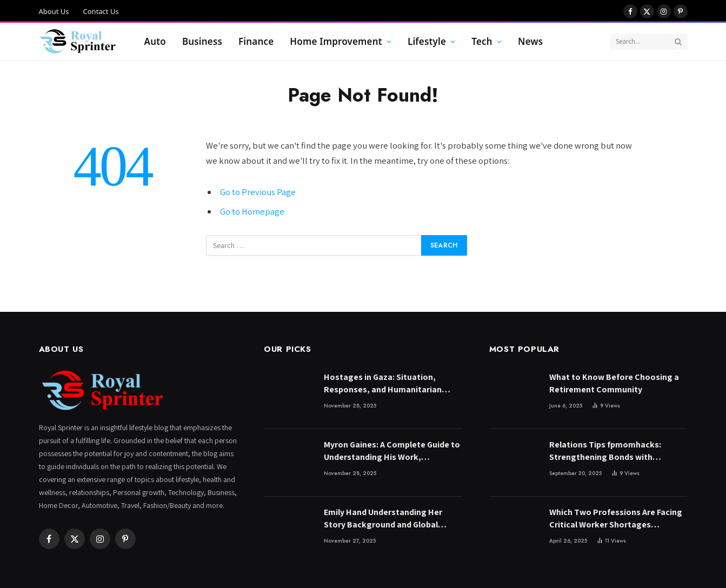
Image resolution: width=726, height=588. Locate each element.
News (530, 41)
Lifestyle (427, 41)
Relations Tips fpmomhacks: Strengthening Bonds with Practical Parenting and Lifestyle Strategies (613, 451)
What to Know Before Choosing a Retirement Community (614, 383)
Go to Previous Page (258, 192)
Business (202, 41)
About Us (54, 11)
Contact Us (101, 11)
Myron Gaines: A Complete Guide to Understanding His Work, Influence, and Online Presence (392, 451)
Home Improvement (336, 41)
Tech (482, 41)
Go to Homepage (252, 211)
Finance (256, 41)
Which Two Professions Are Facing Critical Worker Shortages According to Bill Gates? (616, 519)
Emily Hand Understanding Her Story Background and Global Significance (383, 519)
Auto (155, 41)
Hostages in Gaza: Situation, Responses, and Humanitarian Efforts (383, 384)
